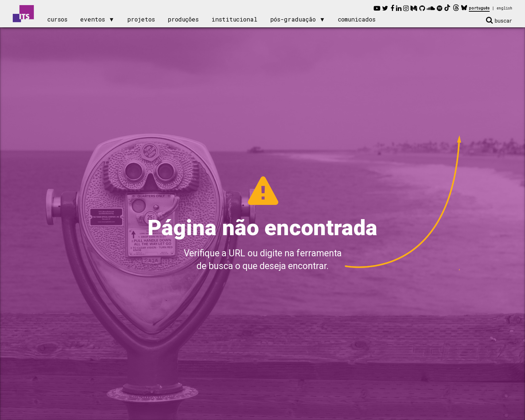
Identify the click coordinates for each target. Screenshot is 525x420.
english (504, 8)
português (479, 8)
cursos (57, 19)
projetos (141, 19)
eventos (93, 19)
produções (183, 19)
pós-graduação (293, 19)
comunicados (357, 19)
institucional (234, 19)
